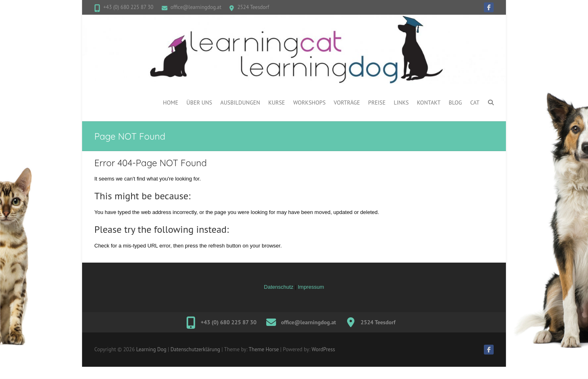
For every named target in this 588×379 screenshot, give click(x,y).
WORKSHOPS (309, 103)
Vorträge (347, 103)
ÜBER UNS (199, 103)
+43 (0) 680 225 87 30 (128, 7)
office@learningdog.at (196, 7)
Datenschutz (278, 287)
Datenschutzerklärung (195, 349)
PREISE (377, 103)
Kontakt (429, 103)
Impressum (311, 287)
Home (171, 103)
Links (401, 103)
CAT (475, 103)
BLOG (455, 103)
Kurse (277, 103)
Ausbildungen (240, 103)
